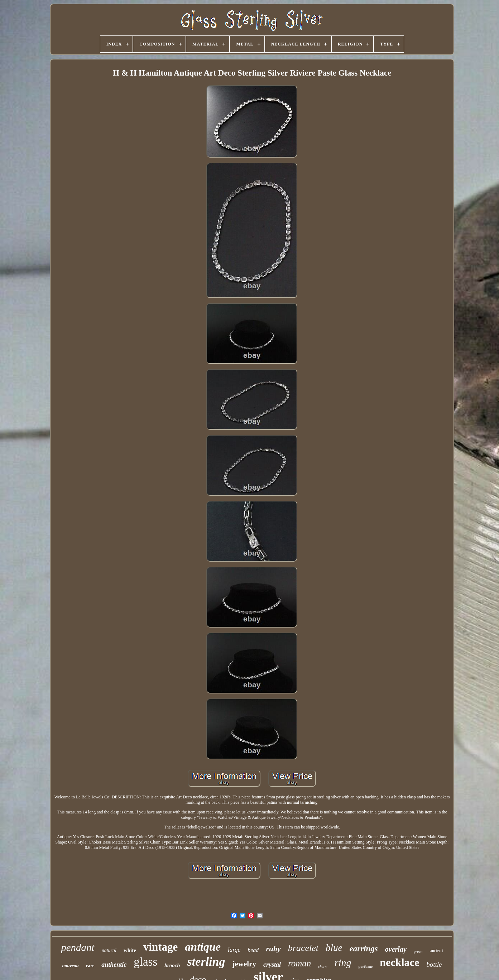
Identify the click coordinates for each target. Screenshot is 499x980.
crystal (272, 965)
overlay (396, 949)
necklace (399, 962)
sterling (206, 962)
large (234, 950)
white (130, 950)
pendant (78, 947)
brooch (172, 965)
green (418, 951)
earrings (364, 949)
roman (299, 963)
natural (109, 950)
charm (323, 967)
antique (203, 947)
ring (343, 963)
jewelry (244, 964)
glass (145, 962)
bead (253, 950)
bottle (434, 964)
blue (334, 948)
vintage (160, 947)
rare (90, 965)
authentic (114, 965)
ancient (436, 951)
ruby (273, 949)
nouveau (70, 965)
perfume (366, 966)
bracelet (303, 948)
